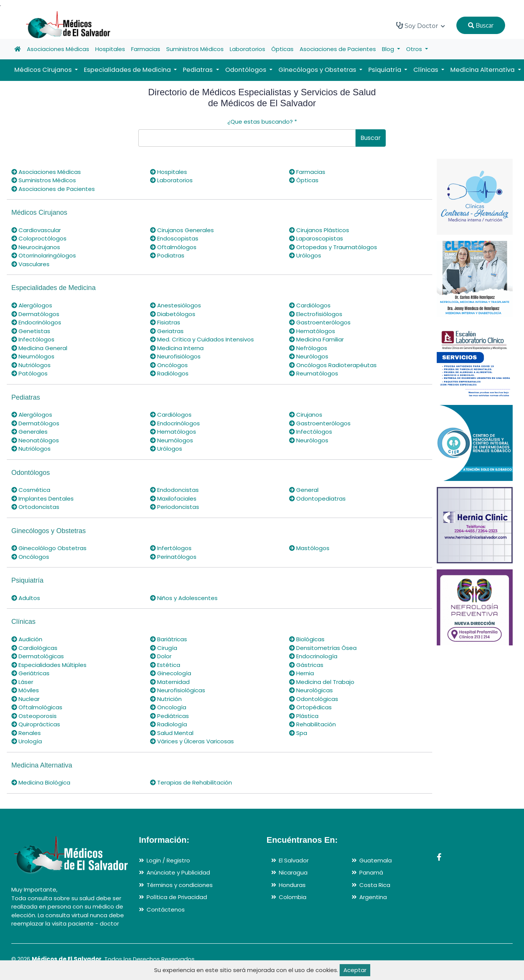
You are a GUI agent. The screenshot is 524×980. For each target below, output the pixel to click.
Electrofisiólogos (316, 314)
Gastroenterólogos (320, 322)
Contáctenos (166, 909)
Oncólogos (169, 365)
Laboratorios (247, 49)
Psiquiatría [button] (386, 70)
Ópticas (282, 49)
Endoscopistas (174, 238)
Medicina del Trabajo (322, 682)
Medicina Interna (177, 348)
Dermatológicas (38, 656)
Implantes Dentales (43, 499)
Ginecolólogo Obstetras (49, 548)
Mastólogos (309, 548)
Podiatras (167, 255)
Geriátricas (30, 673)
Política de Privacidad (177, 897)
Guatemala (376, 860)
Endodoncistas (174, 490)
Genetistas (31, 331)
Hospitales (110, 49)
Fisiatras (165, 322)
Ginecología (171, 673)
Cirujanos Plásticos (319, 230)
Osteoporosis (34, 716)
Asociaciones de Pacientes (338, 49)
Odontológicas (314, 699)
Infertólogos (171, 548)
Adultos (26, 598)
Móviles (25, 690)
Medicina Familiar (316, 339)
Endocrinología (313, 656)
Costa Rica (375, 885)
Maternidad (170, 682)
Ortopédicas (310, 707)
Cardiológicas (34, 648)
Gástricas (306, 665)
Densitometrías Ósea (323, 648)
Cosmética (31, 490)
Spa (298, 733)
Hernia (301, 673)
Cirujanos (306, 415)
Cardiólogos (310, 305)
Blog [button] (389, 49)
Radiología (168, 724)
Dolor (161, 656)
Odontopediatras (317, 499)
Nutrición (166, 699)
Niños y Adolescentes (184, 598)
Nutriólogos (31, 365)
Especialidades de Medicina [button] (128, 70)
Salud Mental (172, 733)
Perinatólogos (173, 557)
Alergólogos (32, 305)
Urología (27, 741)
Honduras (292, 885)
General (304, 490)
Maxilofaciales (173, 499)
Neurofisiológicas (178, 690)
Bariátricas (168, 639)
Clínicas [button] (427, 70)
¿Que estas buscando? (262, 122)
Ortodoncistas (35, 507)
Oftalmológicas (37, 707)
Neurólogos (309, 356)
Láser (22, 682)
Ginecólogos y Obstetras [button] (318, 70)
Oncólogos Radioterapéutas (333, 365)
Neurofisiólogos (175, 356)
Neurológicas (311, 690)
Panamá (371, 872)
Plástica (304, 716)
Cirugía (164, 648)
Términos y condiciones (180, 885)
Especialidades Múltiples (49, 665)
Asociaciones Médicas (58, 49)
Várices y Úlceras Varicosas (192, 741)
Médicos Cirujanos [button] (44, 70)
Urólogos (305, 255)
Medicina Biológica (41, 782)
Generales (29, 432)
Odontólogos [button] (247, 70)
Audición (27, 639)
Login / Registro (168, 860)
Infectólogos (33, 339)
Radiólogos (169, 373)
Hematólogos (312, 331)
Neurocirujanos (36, 247)
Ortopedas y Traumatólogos (333, 247)
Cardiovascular (36, 230)
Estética (165, 665)
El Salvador (294, 860)
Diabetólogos (173, 314)
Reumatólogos (314, 373)
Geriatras (167, 331)
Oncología (168, 707)
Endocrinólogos (36, 322)
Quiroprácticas (36, 724)
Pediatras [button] (199, 70)
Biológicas (307, 639)
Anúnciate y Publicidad (178, 872)
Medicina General (39, 348)
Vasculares (30, 264)
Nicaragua (293, 872)
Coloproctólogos (39, 238)
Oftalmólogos (173, 247)
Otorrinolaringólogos (44, 255)
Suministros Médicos (195, 49)
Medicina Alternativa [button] (483, 70)
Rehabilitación (312, 724)
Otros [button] (415, 49)
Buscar (481, 25)
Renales (26, 733)
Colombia (293, 897)
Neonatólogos (35, 440)
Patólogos (29, 373)
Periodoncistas (175, 507)
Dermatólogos (35, 314)
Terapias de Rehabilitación (191, 782)
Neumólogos (33, 356)
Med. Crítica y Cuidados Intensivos (202, 339)
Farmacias (146, 49)
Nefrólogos (308, 348)
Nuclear (26, 699)
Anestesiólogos (175, 305)
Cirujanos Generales (182, 230)
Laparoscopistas (316, 238)
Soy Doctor (421, 26)
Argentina (373, 897)
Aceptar (355, 970)
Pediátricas (169, 716)
